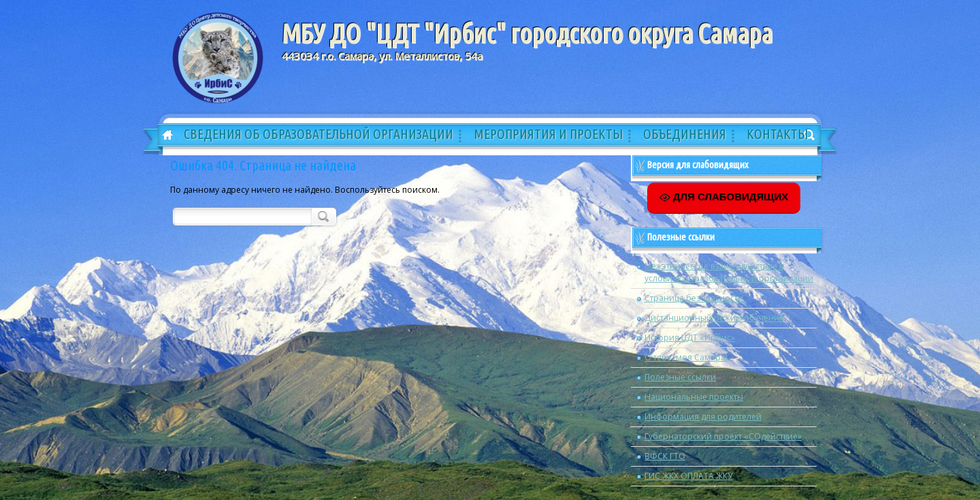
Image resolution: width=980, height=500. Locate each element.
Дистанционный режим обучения (714, 318)
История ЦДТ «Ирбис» (690, 338)
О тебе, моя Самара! (686, 357)
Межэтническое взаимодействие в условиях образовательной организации (729, 272)
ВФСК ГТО (665, 456)
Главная (163, 136)
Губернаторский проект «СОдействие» (723, 436)
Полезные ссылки (680, 377)
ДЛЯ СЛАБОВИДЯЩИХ (724, 197)
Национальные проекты (694, 397)
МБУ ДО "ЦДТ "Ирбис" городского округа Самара (527, 33)
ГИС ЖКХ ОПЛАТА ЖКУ (688, 476)
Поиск (322, 216)
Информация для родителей (703, 417)
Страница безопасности (694, 298)
